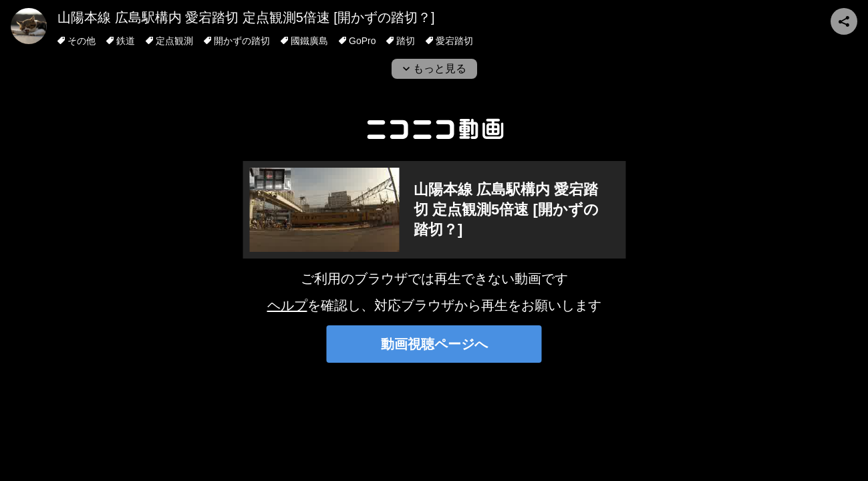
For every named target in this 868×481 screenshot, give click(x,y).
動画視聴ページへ (434, 344)
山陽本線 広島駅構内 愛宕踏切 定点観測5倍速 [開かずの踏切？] (246, 17)
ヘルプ (287, 305)
